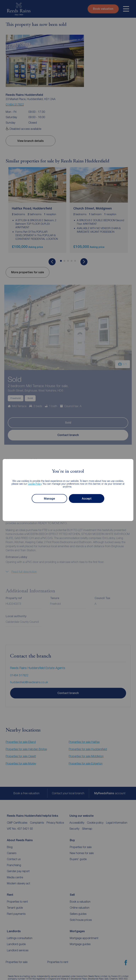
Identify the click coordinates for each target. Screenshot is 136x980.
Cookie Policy (35, 484)
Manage (49, 499)
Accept (87, 499)
